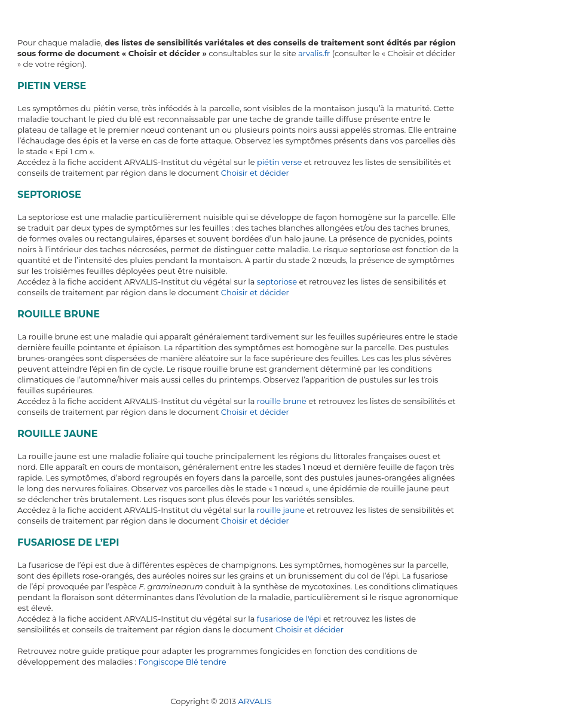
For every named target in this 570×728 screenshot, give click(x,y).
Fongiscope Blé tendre (183, 662)
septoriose (277, 282)
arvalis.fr (314, 53)
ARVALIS (255, 701)
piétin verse (279, 162)
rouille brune (282, 401)
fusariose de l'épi (289, 619)
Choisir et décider (255, 173)
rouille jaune (281, 510)
